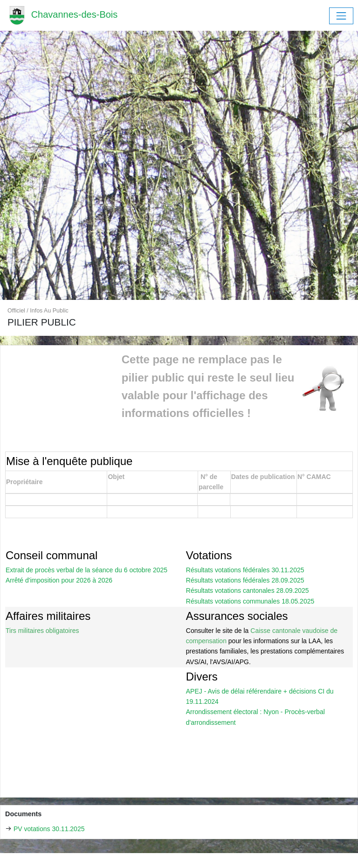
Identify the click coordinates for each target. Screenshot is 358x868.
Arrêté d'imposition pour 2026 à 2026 (59, 580)
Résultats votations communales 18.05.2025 (250, 601)
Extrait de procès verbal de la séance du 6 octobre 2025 (86, 570)
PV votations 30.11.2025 (49, 829)
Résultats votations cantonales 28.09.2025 (248, 590)
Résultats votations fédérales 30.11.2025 (245, 570)
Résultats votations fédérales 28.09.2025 (245, 580)
